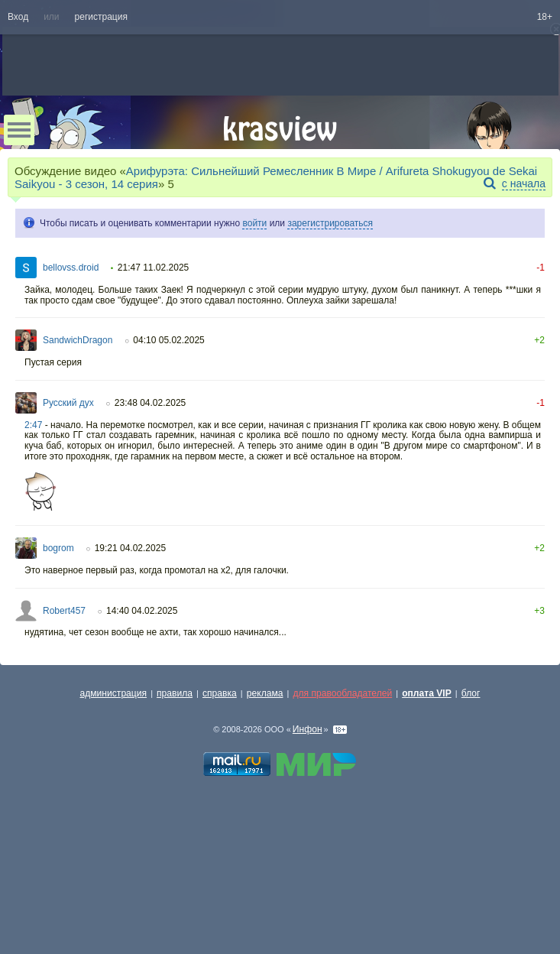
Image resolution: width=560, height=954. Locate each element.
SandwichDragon (78, 340)
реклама (265, 693)
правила (175, 693)
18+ (545, 17)
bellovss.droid (71, 268)
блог (471, 693)
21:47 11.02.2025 (153, 268)
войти (254, 223)
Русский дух (68, 403)
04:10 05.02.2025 (168, 340)
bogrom (58, 548)
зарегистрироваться (330, 223)
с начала (524, 183)
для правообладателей (342, 693)
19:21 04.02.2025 (130, 548)
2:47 (33, 425)
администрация (114, 693)
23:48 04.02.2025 (150, 403)
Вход (18, 17)
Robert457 (64, 611)
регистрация (101, 17)
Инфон (308, 729)
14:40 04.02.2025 (142, 611)
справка (220, 693)
